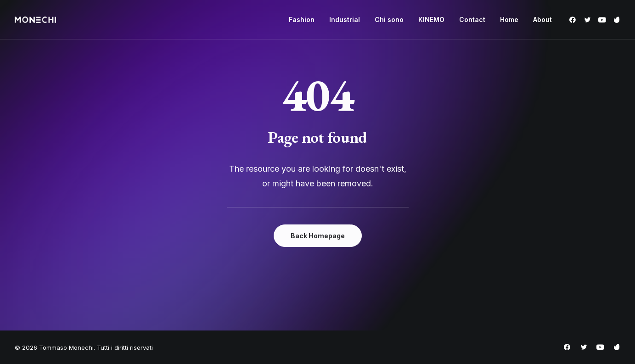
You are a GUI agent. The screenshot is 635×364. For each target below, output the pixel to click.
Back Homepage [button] (318, 236)
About (542, 20)
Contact (472, 20)
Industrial (345, 20)
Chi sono (389, 20)
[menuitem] (302, 20)
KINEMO (431, 20)
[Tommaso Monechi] (35, 20)
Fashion (302, 20)
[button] (574, 20)
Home (509, 20)
